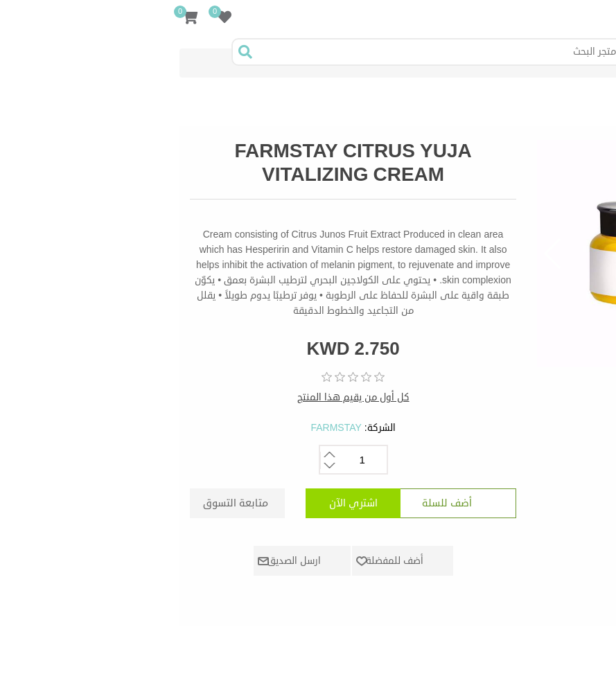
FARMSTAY (167, 428)
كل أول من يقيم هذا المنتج (184, 397)
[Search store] (271, 52)
